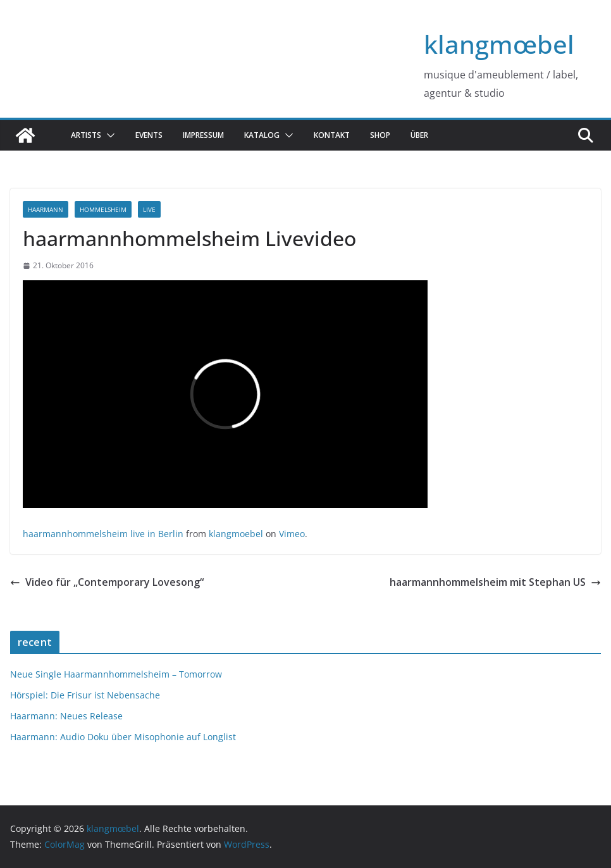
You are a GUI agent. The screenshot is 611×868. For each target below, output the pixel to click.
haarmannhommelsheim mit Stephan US (495, 582)
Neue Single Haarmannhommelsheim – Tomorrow (116, 674)
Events (149, 135)
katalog (262, 135)
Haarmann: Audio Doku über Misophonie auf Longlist (123, 737)
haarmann (46, 209)
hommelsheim (103, 209)
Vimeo (292, 534)
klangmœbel (499, 44)
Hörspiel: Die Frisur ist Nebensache (85, 695)
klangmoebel (236, 534)
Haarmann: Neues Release (66, 716)
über (419, 135)
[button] (108, 135)
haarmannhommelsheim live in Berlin (103, 534)
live (149, 209)
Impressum (203, 135)
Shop (380, 135)
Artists (86, 135)
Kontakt (332, 135)
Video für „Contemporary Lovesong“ (107, 582)
